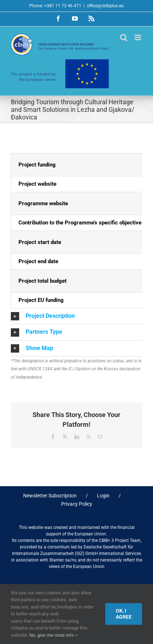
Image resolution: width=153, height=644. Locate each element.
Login (103, 496)
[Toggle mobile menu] (138, 37)
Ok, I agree (124, 614)
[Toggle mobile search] (124, 37)
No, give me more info (54, 635)
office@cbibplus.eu (105, 6)
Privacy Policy (77, 504)
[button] (76, 316)
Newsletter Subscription (50, 496)
